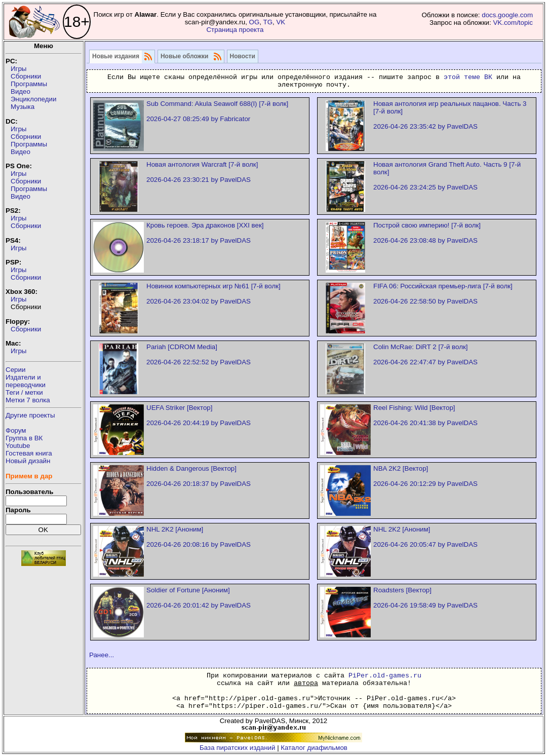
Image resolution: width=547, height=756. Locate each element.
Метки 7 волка (28, 400)
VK (281, 22)
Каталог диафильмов (314, 748)
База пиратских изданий (237, 748)
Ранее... (102, 655)
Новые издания (116, 56)
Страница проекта (235, 30)
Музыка (23, 107)
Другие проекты (30, 415)
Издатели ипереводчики (26, 381)
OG (255, 22)
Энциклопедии (33, 99)
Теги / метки (24, 392)
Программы (29, 84)
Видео (21, 91)
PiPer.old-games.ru (385, 676)
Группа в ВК (24, 438)
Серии (15, 370)
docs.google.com (507, 15)
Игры (18, 69)
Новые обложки (185, 56)
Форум (16, 430)
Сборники (26, 76)
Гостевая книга (29, 453)
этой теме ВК (468, 77)
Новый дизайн (28, 461)
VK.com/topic (513, 23)
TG (268, 22)
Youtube (18, 446)
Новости (243, 56)
